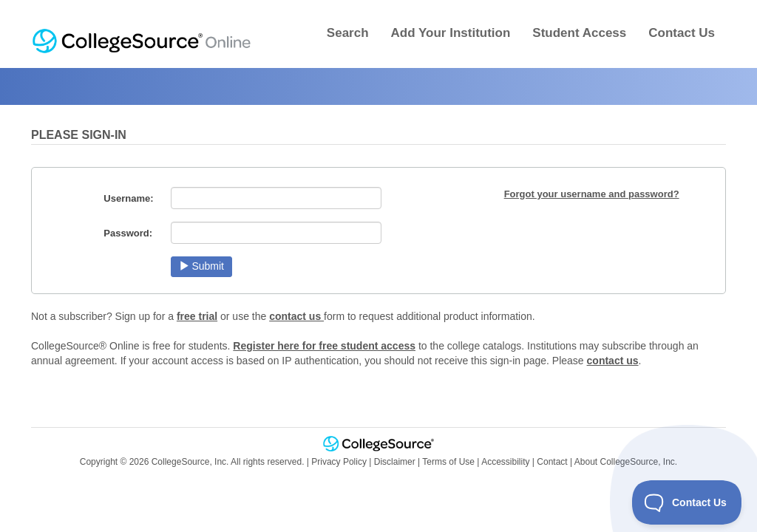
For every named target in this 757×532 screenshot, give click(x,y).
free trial (197, 316)
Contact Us (682, 33)
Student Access (579, 33)
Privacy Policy (339, 462)
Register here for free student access (324, 346)
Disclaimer (395, 462)
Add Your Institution (451, 33)
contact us (296, 316)
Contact (552, 462)
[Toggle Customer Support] (687, 502)
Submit (201, 266)
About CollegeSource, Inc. (626, 462)
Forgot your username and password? (592, 194)
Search (348, 33)
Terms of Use (448, 462)
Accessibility (505, 462)
